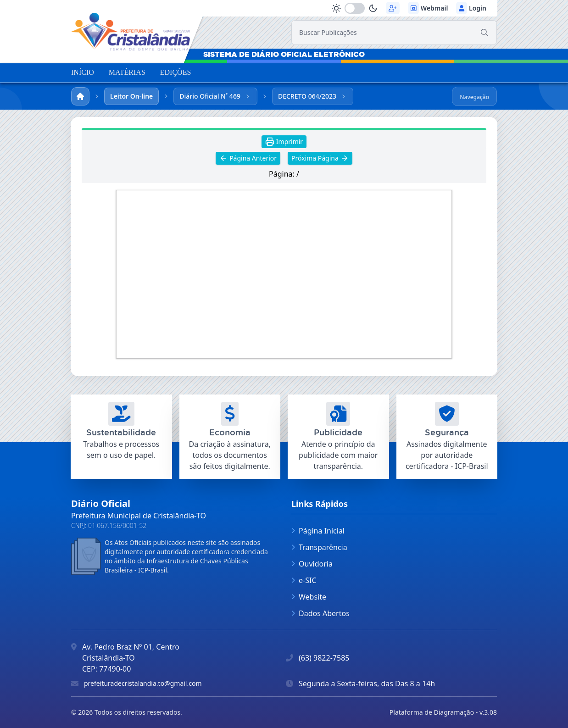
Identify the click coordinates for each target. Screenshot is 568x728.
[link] (130, 31)
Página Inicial (318, 531)
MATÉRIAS (127, 72)
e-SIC (304, 580)
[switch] (355, 8)
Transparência (319, 547)
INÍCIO (83, 72)
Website (309, 597)
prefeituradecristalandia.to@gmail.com (143, 683)
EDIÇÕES (176, 72)
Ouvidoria (312, 564)
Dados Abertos (320, 613)
